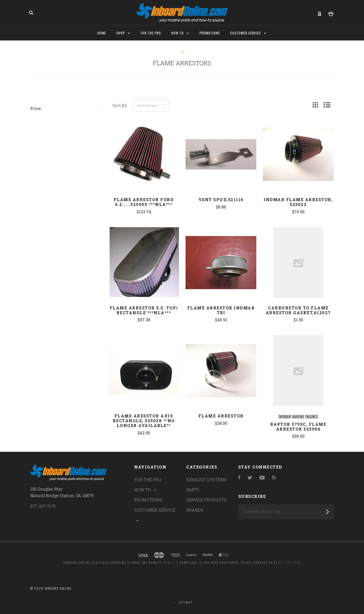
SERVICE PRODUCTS (206, 500)
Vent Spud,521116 (221, 199)
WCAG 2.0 (170, 563)
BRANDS (195, 510)
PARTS (193, 490)
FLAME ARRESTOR (221, 416)
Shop (123, 33)
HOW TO (146, 490)
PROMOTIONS (148, 500)
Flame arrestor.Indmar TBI (221, 310)
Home (102, 33)
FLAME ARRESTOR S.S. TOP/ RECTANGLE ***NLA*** (144, 310)
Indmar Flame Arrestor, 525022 (298, 202)
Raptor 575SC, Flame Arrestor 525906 (298, 427)
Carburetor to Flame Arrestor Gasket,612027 (298, 310)
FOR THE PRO (148, 480)
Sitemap (186, 602)
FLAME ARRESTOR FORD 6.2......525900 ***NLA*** (144, 202)
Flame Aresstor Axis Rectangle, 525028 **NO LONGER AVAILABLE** (144, 421)
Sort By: (120, 105)
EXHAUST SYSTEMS (206, 480)
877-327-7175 (43, 506)
